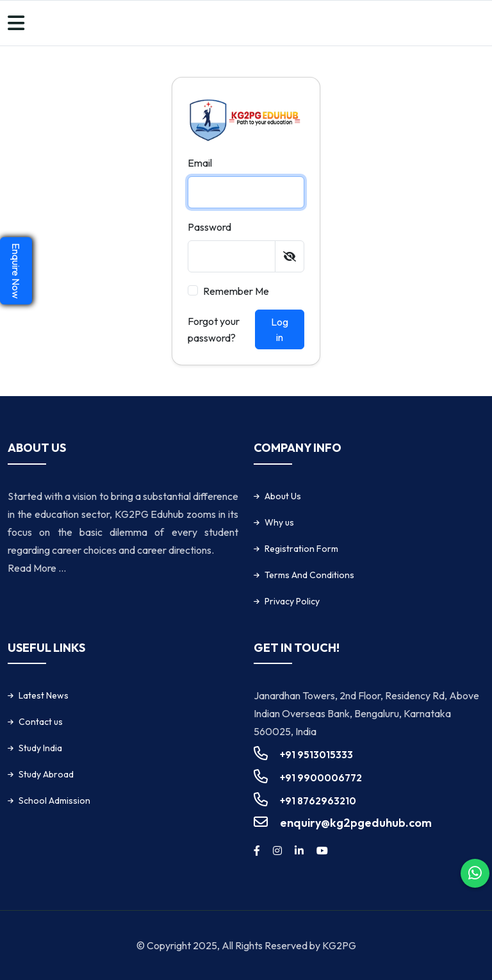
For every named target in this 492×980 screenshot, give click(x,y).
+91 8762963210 (318, 801)
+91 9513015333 (316, 755)
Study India (40, 748)
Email (200, 163)
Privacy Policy (292, 601)
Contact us (41, 722)
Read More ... (37, 568)
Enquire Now (16, 271)
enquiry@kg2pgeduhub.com (356, 823)
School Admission (54, 801)
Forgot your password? (214, 329)
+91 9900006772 (321, 778)
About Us (283, 496)
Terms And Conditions (309, 575)
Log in (280, 329)
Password (209, 227)
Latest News (44, 695)
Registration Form (301, 549)
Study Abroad (46, 774)
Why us (279, 522)
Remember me (236, 291)
